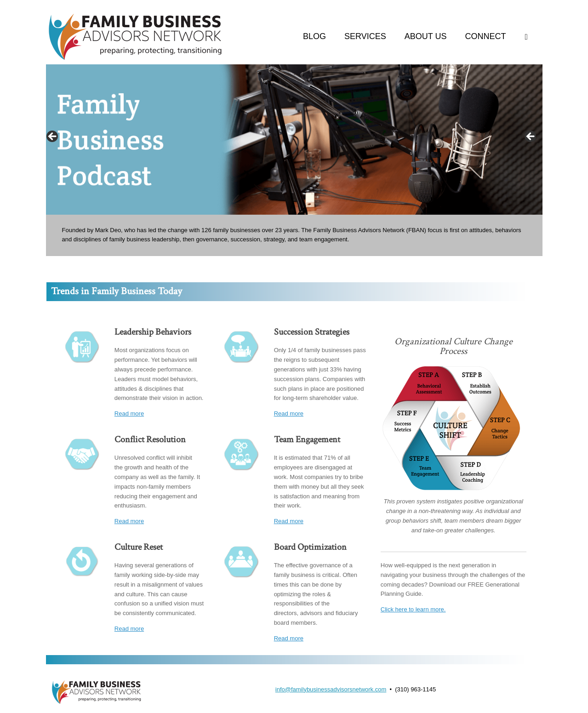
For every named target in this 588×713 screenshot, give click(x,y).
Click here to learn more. (413, 609)
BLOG (314, 36)
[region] (294, 140)
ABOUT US (426, 36)
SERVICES (365, 36)
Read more (129, 414)
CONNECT (486, 36)
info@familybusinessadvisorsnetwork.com (331, 689)
